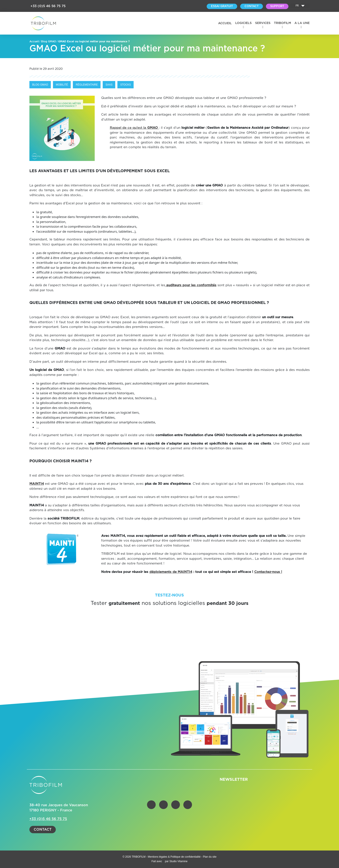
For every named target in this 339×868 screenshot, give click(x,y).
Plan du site (210, 857)
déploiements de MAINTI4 (171, 572)
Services (263, 23)
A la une (302, 23)
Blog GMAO (49, 41)
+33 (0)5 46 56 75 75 (48, 6)
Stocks (126, 85)
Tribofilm (282, 23)
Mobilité (62, 85)
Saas (109, 85)
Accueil (225, 23)
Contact (43, 830)
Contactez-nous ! (268, 572)
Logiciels (243, 23)
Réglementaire (87, 85)
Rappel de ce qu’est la (134, 128)
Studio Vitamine (178, 861)
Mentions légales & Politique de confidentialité (175, 857)
